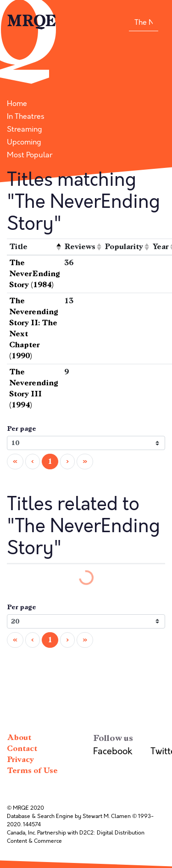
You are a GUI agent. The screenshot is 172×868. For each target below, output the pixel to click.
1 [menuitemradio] (50, 461)
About (19, 737)
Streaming (25, 129)
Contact (22, 748)
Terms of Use (32, 771)
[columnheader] (35, 247)
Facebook (113, 751)
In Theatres (26, 117)
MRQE (32, 21)
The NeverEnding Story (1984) (35, 274)
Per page (22, 429)
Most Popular (30, 155)
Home (17, 104)
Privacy (20, 759)
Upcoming (24, 142)
